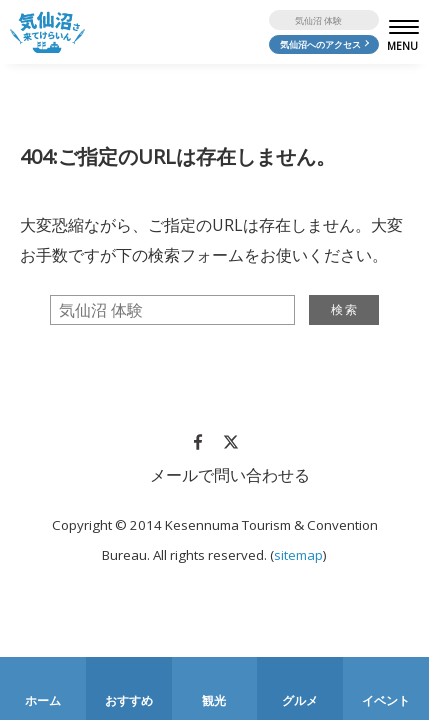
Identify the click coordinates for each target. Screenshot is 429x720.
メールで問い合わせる (230, 475)
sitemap (298, 555)
